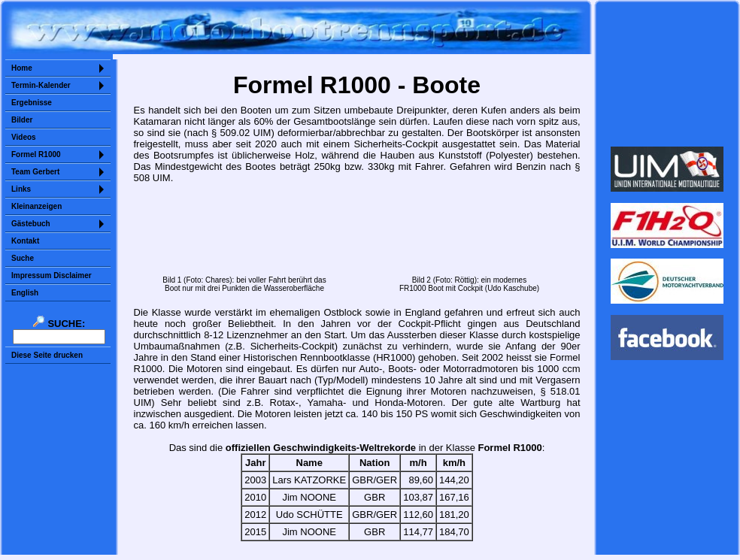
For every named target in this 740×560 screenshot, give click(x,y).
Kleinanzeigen (36, 206)
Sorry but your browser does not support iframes (667, 74)
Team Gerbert (35, 172)
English (25, 293)
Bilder (22, 120)
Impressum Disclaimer (52, 275)
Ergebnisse (32, 103)
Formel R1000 (36, 154)
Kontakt (25, 241)
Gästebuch (31, 224)
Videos (24, 137)
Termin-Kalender (41, 85)
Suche (23, 258)
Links (21, 189)
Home (22, 68)
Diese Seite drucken (47, 355)
